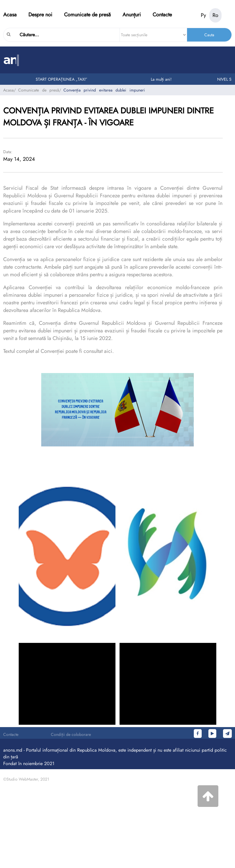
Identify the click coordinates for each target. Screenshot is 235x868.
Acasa (10, 15)
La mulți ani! (162, 79)
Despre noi (40, 15)
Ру (203, 15)
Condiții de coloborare (71, 734)
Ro (215, 15)
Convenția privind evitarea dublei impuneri (104, 90)
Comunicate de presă (87, 15)
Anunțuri (132, 15)
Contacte (162, 15)
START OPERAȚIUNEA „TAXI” (63, 79)
